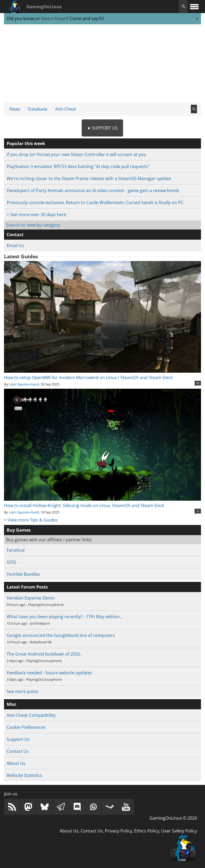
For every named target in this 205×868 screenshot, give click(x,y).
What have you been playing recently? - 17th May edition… (65, 617)
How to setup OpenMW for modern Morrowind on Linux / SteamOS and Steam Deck (102, 374)
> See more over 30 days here (36, 215)
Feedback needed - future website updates (49, 673)
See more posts (22, 691)
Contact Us (18, 751)
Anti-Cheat (66, 109)
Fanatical (16, 550)
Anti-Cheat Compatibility (31, 715)
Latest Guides (21, 256)
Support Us (18, 739)
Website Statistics (24, 775)
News (15, 109)
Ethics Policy (147, 831)
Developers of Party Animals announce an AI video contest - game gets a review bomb (93, 190)
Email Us (15, 246)
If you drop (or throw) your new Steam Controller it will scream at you (76, 154)
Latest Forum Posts (27, 587)
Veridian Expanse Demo (31, 598)
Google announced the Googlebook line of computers (61, 635)
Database (38, 109)
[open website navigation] (194, 7)
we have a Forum (51, 18)
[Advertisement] (102, 64)
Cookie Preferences (26, 727)
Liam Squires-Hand (24, 384)
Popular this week (26, 143)
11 (198, 383)
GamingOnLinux (44, 7)
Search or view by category (33, 225)
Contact (15, 235)
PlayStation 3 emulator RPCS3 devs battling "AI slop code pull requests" (78, 166)
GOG (11, 562)
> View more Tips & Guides (31, 520)
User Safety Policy (179, 831)
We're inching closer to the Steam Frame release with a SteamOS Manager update (89, 178)
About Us (16, 763)
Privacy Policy (119, 831)
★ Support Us (102, 128)
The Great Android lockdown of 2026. (44, 654)
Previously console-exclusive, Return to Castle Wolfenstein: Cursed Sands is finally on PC (95, 203)
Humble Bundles (23, 574)
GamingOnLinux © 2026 (173, 818)
